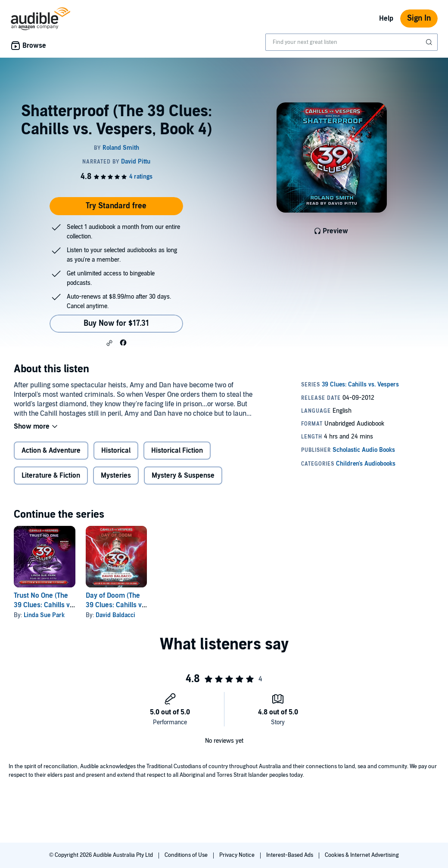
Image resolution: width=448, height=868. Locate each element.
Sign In (419, 18)
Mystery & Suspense (183, 476)
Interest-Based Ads (290, 855)
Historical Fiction (177, 451)
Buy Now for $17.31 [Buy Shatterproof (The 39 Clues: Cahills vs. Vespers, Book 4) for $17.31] (116, 323)
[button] (109, 343)
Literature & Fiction (51, 476)
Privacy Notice (238, 855)
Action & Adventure (51, 451)
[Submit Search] (430, 42)
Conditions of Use (187, 855)
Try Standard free (116, 206)
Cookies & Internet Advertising (362, 855)
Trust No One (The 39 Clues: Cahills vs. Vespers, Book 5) (44, 605)
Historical (116, 451)
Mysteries (116, 476)
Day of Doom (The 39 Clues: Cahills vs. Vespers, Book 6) (116, 605)
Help (386, 19)
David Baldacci (115, 615)
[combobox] (352, 42)
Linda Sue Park (44, 615)
